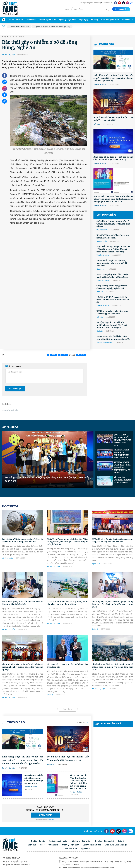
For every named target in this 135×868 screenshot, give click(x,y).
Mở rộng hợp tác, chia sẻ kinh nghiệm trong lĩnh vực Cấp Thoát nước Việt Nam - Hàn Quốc (112, 325)
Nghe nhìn (100, 269)
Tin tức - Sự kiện (15, 20)
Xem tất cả (82, 723)
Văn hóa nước (102, 230)
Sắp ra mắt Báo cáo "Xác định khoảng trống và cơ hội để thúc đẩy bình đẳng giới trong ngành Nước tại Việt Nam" (113, 199)
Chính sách (31, 20)
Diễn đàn (97, 124)
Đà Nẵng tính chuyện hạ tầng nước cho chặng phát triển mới (112, 312)
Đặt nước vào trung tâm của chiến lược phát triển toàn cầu (67, 666)
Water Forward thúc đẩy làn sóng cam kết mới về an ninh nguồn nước (113, 338)
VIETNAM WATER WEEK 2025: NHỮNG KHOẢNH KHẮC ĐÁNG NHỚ (122, 454)
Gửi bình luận (15, 389)
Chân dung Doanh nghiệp (116, 845)
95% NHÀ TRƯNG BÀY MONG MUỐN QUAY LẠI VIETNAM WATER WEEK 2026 (122, 440)
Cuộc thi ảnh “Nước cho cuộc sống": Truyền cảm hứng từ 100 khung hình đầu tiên (113, 224)
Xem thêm (68, 709)
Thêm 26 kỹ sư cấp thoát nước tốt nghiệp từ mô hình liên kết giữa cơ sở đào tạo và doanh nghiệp (22, 667)
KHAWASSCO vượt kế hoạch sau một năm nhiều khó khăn (113, 236)
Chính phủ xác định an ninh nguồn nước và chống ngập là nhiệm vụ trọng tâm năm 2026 (113, 667)
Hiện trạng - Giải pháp (89, 20)
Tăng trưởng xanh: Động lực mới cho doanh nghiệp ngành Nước (112, 287)
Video (10, 427)
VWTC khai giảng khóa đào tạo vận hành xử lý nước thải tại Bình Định (113, 276)
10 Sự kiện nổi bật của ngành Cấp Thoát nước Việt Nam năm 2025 (113, 119)
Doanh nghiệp (102, 241)
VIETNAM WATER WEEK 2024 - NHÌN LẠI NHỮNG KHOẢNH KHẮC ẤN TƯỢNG (122, 468)
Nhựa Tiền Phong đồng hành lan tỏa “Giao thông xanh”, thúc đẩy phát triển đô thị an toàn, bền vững (113, 249)
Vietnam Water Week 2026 (19, 27)
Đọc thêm (106, 215)
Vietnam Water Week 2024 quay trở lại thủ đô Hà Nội (122, 480)
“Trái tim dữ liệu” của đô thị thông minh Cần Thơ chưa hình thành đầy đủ (113, 300)
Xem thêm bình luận (10, 410)
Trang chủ (6, 37)
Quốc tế (100, 331)
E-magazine (121, 9)
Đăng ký (52, 819)
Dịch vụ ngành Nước (110, 20)
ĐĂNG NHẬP (45, 815)
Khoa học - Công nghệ (104, 841)
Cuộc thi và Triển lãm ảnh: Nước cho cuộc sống (52, 27)
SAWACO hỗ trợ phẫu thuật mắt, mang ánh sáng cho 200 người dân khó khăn (112, 263)
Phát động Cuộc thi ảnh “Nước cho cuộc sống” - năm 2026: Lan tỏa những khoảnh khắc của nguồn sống (113, 78)
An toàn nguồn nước (47, 20)
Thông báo (104, 44)
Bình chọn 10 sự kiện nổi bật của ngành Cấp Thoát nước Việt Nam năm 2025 (113, 158)
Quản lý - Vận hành (68, 20)
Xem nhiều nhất (109, 724)
